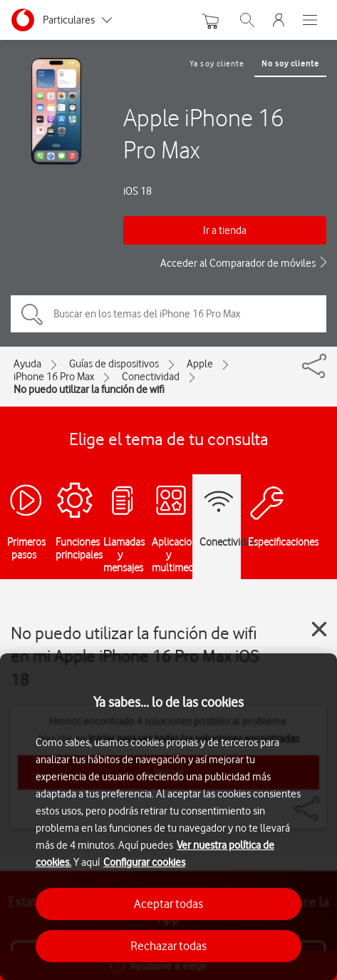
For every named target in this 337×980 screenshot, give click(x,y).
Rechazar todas (168, 946)
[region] (168, 817)
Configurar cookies (144, 862)
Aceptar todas (168, 904)
